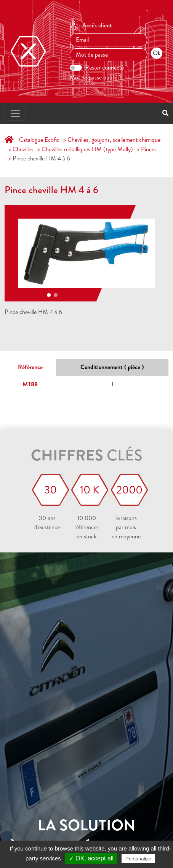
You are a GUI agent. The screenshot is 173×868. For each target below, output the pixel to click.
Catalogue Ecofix (39, 140)
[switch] (76, 68)
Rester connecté (104, 67)
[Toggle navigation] (15, 113)
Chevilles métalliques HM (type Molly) (87, 149)
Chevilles (23, 149)
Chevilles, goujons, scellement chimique (114, 140)
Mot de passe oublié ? (96, 77)
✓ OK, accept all (91, 858)
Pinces (149, 149)
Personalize (138, 859)
